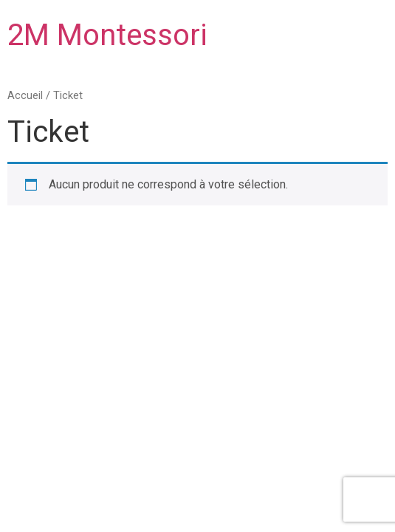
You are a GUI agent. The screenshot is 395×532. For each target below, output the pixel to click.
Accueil (25, 95)
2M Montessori (107, 35)
